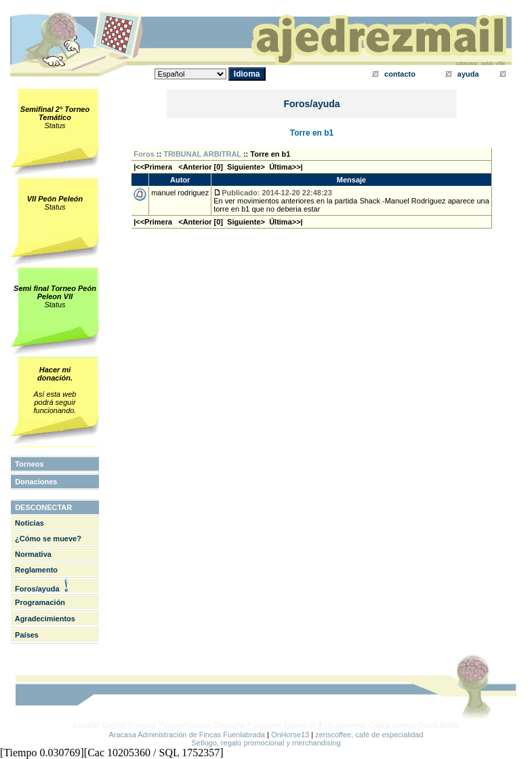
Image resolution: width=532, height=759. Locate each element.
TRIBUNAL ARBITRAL (202, 154)
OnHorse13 (290, 735)
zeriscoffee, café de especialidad (369, 735)
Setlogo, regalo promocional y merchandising (266, 743)
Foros (144, 154)
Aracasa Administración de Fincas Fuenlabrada (187, 735)
